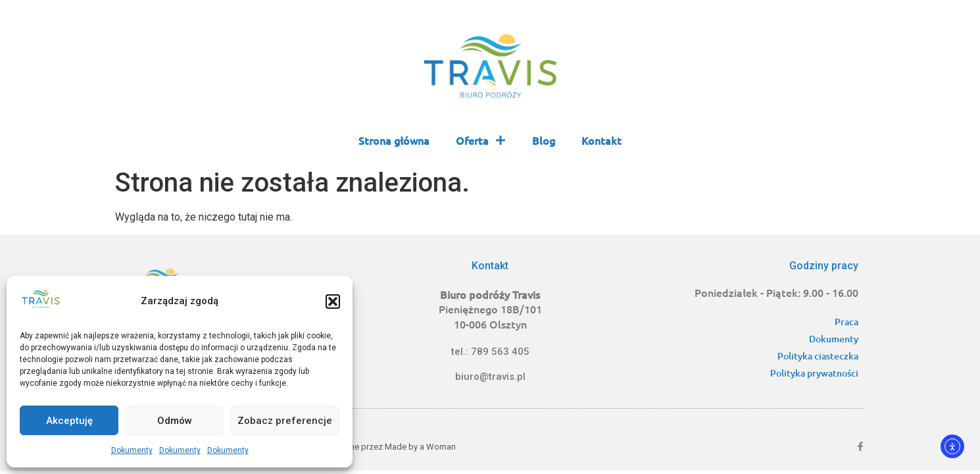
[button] (333, 302)
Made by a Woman (420, 447)
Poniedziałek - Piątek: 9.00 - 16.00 (776, 292)
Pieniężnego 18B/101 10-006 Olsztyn (490, 309)
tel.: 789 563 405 (490, 352)
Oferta (481, 140)
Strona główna (394, 140)
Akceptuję (69, 421)
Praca (846, 322)
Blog (544, 140)
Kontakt (601, 140)
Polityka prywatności (814, 373)
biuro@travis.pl (490, 377)
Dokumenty (132, 450)
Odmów (175, 421)
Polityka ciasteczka (818, 356)
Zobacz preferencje (285, 421)
